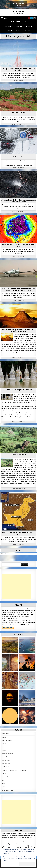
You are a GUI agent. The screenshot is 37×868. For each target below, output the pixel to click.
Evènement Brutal (7, 754)
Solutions (10, 30)
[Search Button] (34, 18)
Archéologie (5, 734)
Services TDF (29, 26)
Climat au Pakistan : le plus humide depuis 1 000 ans (18, 533)
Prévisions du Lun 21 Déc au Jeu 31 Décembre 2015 (19, 245)
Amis (25, 22)
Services (4, 780)
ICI (21, 484)
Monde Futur (6, 764)
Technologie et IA (7, 790)
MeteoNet (27, 30)
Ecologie (4, 747)
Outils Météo (6, 767)
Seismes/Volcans (7, 777)
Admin (14, 80)
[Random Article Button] (29, 18)
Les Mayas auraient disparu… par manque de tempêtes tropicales (19, 330)
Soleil (3, 784)
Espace (4, 750)
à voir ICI (23, 482)
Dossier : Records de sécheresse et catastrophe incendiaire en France (19, 201)
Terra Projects (18, 3)
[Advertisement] (16, 586)
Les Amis (4, 757)
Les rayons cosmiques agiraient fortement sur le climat (18, 69)
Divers (4, 744)
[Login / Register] (32, 18)
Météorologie (6, 760)
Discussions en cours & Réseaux (13, 26)
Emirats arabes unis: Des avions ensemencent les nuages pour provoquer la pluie (18, 289)
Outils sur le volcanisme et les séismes (14, 770)
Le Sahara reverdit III (19, 454)
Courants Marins (7, 740)
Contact (19, 30)
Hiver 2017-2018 (18, 156)
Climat (4, 737)
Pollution (4, 774)
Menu (5, 18)
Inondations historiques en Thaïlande (19, 390)
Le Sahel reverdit (18, 112)
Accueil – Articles (16, 22)
